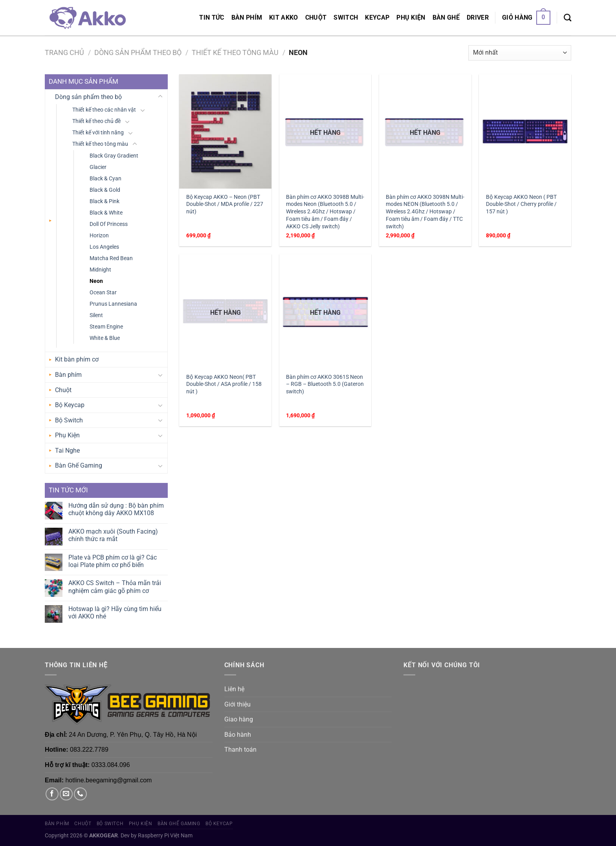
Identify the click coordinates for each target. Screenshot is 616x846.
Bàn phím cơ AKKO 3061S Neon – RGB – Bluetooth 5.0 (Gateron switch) (325, 384)
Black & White (106, 213)
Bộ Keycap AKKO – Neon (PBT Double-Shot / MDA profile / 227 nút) (225, 204)
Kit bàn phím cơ (77, 359)
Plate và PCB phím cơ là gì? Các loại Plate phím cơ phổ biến (113, 561)
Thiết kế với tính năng (98, 133)
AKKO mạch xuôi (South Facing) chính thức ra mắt (113, 535)
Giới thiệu (237, 704)
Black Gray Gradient (114, 156)
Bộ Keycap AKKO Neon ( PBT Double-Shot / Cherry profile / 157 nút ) (521, 204)
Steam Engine (106, 327)
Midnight (100, 270)
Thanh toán (240, 750)
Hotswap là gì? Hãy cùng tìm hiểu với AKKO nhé (115, 613)
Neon (96, 281)
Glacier (98, 167)
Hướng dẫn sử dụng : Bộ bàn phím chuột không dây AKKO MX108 (116, 509)
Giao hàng (239, 719)
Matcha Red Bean (111, 258)
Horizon (99, 236)
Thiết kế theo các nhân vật (104, 110)
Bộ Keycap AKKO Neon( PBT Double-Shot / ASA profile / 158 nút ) (224, 384)
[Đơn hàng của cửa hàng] (520, 53)
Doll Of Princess (109, 224)
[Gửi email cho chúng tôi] (66, 794)
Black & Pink (104, 201)
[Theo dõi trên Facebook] (52, 794)
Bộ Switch (69, 420)
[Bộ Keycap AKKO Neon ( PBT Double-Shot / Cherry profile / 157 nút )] (525, 131)
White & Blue (105, 338)
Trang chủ (64, 52)
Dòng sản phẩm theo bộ (138, 52)
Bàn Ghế (446, 17)
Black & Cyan (105, 179)
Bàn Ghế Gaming (79, 465)
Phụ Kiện (411, 17)
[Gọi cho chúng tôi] (80, 794)
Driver (478, 17)
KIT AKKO (284, 17)
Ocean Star (103, 293)
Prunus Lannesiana (113, 304)
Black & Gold (105, 190)
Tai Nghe (67, 451)
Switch (346, 17)
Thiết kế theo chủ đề (96, 121)
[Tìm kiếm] (567, 17)
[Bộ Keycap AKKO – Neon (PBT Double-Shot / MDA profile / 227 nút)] (225, 131)
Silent (96, 315)
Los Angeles (104, 247)
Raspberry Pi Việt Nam (165, 836)
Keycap (377, 17)
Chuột (316, 17)
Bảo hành (238, 735)
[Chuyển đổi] (160, 97)
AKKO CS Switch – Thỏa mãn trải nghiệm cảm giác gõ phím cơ (115, 587)
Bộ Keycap (70, 405)
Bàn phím (247, 17)
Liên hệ (234, 689)
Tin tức (212, 17)
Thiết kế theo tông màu (235, 52)
